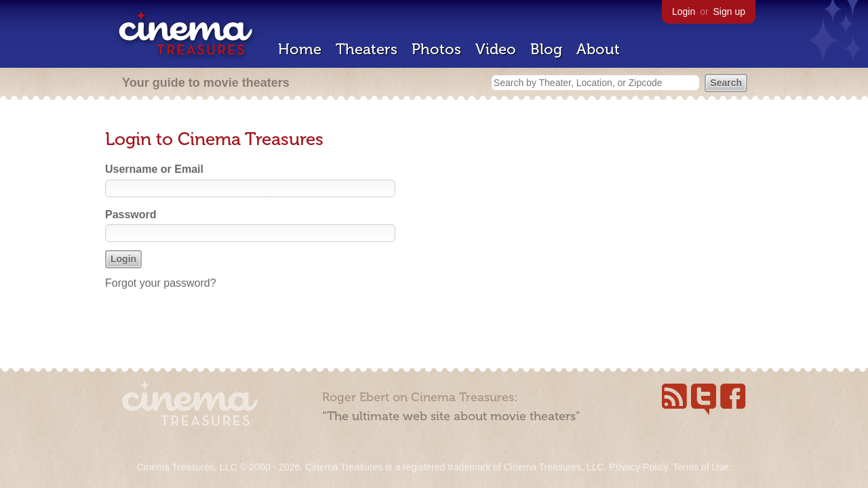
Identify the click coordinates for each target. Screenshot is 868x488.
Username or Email (154, 169)
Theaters (367, 49)
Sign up (729, 12)
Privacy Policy (638, 467)
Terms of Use (701, 467)
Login (684, 12)
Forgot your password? (161, 283)
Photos (436, 49)
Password (131, 215)
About (598, 49)
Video (496, 49)
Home (300, 49)
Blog (546, 49)
